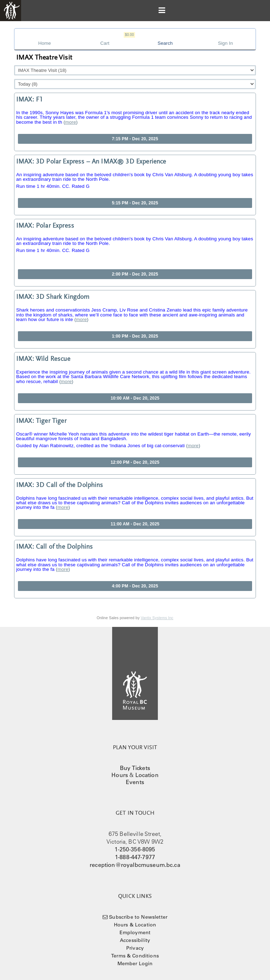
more (70, 122)
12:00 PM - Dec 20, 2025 (135, 462)
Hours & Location (135, 925)
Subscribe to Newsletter (138, 917)
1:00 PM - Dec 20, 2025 (135, 336)
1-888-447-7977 (135, 857)
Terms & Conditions (135, 956)
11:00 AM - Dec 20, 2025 (135, 524)
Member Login (135, 963)
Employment (135, 932)
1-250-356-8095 (135, 849)
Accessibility (135, 940)
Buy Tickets (135, 768)
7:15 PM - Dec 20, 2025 (135, 139)
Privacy (135, 948)
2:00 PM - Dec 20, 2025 (135, 274)
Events (135, 782)
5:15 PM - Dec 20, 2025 (135, 203)
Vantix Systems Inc (157, 618)
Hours (120, 775)
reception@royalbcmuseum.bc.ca (135, 865)
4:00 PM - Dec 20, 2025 (135, 586)
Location (147, 775)
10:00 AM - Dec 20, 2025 (135, 398)
